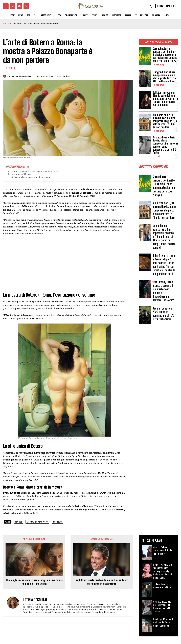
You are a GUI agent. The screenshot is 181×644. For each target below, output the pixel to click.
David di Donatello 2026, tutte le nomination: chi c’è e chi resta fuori (163, 314)
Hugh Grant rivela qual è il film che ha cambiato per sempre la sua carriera (102, 582)
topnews (57, 522)
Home (5, 24)
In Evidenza (158, 65)
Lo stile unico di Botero (21, 174)
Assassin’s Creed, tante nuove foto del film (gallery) (163, 550)
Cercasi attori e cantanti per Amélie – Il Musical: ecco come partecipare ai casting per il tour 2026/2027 (165, 55)
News (10, 24)
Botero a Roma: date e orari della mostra (32, 177)
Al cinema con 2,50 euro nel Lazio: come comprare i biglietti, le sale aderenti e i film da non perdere (165, 121)
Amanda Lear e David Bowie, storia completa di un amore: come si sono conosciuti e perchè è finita (165, 145)
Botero (18, 522)
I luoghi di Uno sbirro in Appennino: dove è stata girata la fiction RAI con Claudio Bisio (165, 77)
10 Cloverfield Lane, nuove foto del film (162, 586)
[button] (151, 7)
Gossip (156, 156)
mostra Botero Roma (37, 522)
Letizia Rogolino (24, 76)
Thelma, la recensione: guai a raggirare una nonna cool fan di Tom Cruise (34, 582)
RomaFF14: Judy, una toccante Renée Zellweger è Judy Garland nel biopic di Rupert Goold (163, 571)
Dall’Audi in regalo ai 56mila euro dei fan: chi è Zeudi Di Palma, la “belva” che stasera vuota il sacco (165, 99)
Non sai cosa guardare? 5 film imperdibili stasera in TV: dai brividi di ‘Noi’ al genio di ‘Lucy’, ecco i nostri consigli (164, 237)
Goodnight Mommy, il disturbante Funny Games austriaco (163, 622)
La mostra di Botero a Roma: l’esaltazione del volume (34, 171)
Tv (154, 109)
